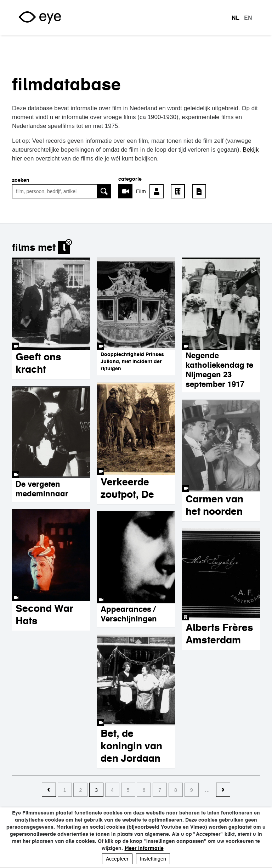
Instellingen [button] (153, 859)
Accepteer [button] (117, 859)
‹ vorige (49, 790)
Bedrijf (180, 191)
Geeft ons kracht (38, 363)
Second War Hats (44, 615)
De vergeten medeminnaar (42, 489)
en (248, 18)
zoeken (21, 180)
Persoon (158, 191)
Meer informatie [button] (144, 848)
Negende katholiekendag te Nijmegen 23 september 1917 (219, 370)
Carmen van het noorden (214, 505)
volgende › (223, 790)
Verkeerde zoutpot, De (127, 488)
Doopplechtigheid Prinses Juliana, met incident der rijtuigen (132, 361)
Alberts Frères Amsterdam (219, 634)
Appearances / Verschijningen (129, 614)
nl (236, 18)
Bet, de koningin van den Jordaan (131, 746)
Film (141, 191)
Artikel (201, 191)
